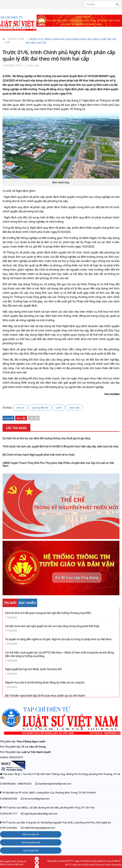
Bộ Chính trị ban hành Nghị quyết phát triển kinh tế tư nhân (39, 455)
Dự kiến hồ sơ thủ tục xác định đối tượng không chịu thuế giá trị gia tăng (46, 438)
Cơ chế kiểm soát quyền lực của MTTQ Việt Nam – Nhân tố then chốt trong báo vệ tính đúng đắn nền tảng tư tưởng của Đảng (60, 654)
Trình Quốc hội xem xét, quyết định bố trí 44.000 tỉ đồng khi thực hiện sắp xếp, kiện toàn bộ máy (60, 447)
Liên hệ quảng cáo (31, 842)
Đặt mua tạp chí (31, 834)
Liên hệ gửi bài (31, 850)
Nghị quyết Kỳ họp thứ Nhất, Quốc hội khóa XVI (33, 669)
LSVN (59, 408)
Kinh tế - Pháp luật (15, 41)
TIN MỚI (10, 603)
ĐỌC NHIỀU (27, 603)
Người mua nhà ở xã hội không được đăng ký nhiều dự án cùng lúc (45, 683)
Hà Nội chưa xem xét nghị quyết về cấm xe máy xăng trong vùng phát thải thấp (52, 626)
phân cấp (74, 408)
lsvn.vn (21, 408)
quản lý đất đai (40, 408)
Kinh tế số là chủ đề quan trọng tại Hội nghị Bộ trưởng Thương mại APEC (48, 613)
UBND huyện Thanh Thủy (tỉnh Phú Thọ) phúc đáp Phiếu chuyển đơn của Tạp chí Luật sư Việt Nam (58, 464)
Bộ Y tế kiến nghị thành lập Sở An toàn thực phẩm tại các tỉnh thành (45, 696)
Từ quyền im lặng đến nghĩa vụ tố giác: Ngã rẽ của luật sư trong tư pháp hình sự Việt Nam (58, 639)
